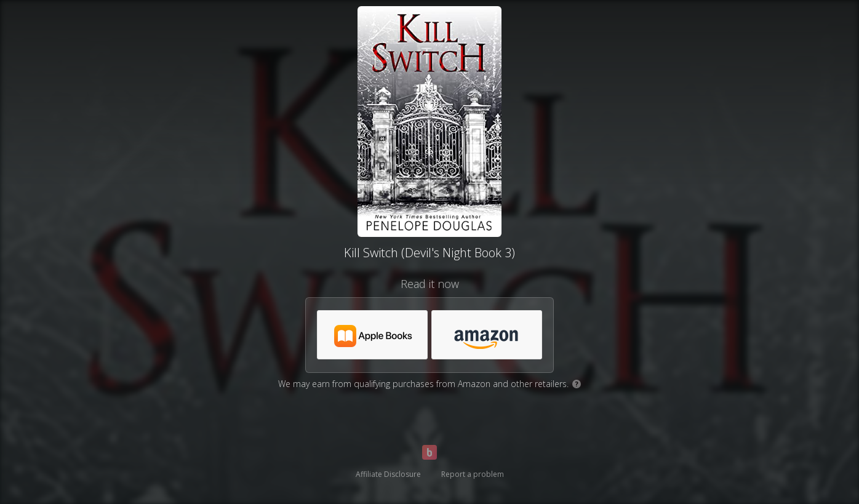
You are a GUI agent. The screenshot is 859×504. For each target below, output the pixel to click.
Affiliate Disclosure (388, 474)
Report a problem (473, 474)
